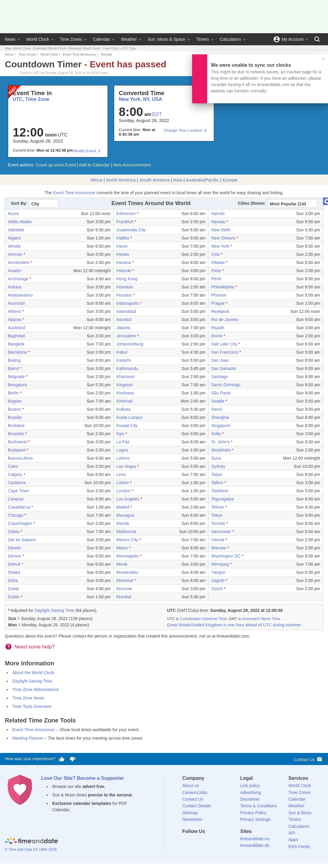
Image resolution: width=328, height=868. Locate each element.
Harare (123, 254)
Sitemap (190, 813)
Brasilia (15, 417)
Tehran (218, 507)
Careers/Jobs (195, 792)
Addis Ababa (20, 222)
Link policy (250, 786)
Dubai (13, 589)
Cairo (13, 466)
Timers (203, 39)
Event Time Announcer (80, 54)
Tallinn (217, 483)
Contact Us (309, 759)
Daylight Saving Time (54, 610)
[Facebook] (187, 842)
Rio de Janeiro (225, 320)
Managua (125, 515)
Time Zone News (28, 698)
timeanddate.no (255, 839)
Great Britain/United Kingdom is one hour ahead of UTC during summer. (235, 625)
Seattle (218, 401)
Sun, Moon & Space (167, 39)
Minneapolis (128, 556)
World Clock (38, 39)
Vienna (218, 540)
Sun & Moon (300, 813)
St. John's (220, 442)
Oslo (215, 254)
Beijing (14, 360)
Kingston (124, 385)
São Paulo (221, 393)
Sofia (216, 434)
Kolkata (123, 409)
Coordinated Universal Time (203, 619)
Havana (124, 262)
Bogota (14, 401)
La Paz (123, 442)
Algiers (14, 238)
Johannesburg (130, 344)
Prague (218, 303)
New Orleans (223, 238)
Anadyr (14, 271)
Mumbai (124, 597)
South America (154, 180)
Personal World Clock (85, 48)
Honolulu (125, 287)
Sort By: (19, 203)
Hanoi (122, 246)
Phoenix (219, 295)
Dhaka (14, 572)
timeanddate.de (255, 845)
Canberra (17, 483)
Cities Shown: (252, 203)
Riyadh (218, 328)
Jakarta (123, 328)
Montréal (124, 580)
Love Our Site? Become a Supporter (83, 778)
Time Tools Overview (32, 706)
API (292, 833)
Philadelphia (223, 287)
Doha (13, 580)
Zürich (217, 589)
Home (9, 54)
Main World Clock (18, 48)
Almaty (14, 246)
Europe (230, 180)
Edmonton (126, 214)
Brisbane (16, 426)
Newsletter (192, 819)
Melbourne (126, 532)
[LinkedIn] (207, 842)
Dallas (14, 532)
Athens (14, 311)
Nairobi (218, 214)
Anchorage (18, 279)
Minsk (122, 564)
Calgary (15, 474)
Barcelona (17, 352)
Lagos (122, 450)
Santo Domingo (226, 385)
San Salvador (224, 368)
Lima (121, 474)
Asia (178, 180)
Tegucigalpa (222, 499)
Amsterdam (19, 262)
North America (121, 180)
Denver (15, 556)
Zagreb (218, 580)
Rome (217, 336)
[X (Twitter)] (197, 842)
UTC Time (129, 48)
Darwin (14, 548)
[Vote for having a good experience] (62, 759)
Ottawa (218, 262)
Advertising (251, 792)
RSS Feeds (299, 847)
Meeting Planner (28, 738)
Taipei (217, 474)
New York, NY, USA (140, 99)
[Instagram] (217, 842)
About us (191, 786)
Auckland (17, 328)
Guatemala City (131, 230)
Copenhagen (20, 523)
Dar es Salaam (22, 540)
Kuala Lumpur (129, 417)
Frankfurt (125, 222)
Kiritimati (124, 401)
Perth (216, 279)
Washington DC (226, 556)
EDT (157, 114)
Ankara (14, 287)
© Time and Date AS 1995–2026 (31, 850)
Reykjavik (220, 311)
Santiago (219, 377)
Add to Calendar (94, 165)
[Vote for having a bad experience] (72, 759)
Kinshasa (125, 393)
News (10, 39)
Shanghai (220, 417)
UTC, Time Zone (31, 99)
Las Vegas (126, 466)
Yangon (218, 572)
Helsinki (124, 271)
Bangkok (16, 344)
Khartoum (125, 377)
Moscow (124, 589)
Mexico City (127, 540)
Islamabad (126, 311)
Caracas (16, 499)
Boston (14, 409)
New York (220, 246)
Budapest (17, 450)
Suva (216, 458)
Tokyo (217, 515)
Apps (293, 840)
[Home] (31, 842)
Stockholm (221, 450)
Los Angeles (128, 499)
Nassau (218, 222)
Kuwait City (127, 426)
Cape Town (18, 491)
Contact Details (197, 806)
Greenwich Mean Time (261, 619)
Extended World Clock (50, 48)
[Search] (317, 39)
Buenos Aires (20, 458)
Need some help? (35, 647)
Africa (96, 180)
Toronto (218, 523)
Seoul (217, 409)
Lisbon (122, 483)
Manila (122, 523)
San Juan (220, 360)
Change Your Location (183, 130)
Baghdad (16, 336)
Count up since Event (56, 165)
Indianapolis (128, 303)
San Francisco (225, 352)
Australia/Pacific (202, 180)
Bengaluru (18, 385)
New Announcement (132, 165)
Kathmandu (127, 368)
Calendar (102, 39)
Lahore (123, 458)
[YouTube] (228, 842)
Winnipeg (220, 564)
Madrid (123, 507)
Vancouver (221, 532)
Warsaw (219, 548)
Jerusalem (126, 336)
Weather (129, 39)
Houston (124, 295)
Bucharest (17, 442)
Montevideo (127, 572)
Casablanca (19, 507)
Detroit (14, 564)
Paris (216, 271)
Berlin (13, 393)
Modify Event (85, 151)
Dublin (14, 597)
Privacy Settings (255, 819)
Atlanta (14, 320)
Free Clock (111, 48)
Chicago (16, 515)
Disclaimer (250, 799)
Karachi (123, 360)
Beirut (13, 368)
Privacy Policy (253, 813)
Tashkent (220, 491)
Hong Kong (127, 279)
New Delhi (221, 230)
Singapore (221, 426)
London (123, 491)
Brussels (16, 434)
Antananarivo (20, 295)
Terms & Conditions (258, 806)
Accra (13, 214)
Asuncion (17, 303)
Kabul (122, 352)
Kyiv (120, 434)
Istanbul (124, 320)
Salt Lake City (224, 344)
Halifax (123, 238)
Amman (15, 254)
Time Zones (71, 39)
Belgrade (16, 377)
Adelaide (16, 230)
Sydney (218, 466)
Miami (122, 548)
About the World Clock (33, 673)
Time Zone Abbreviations (36, 690)
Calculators (230, 39)
